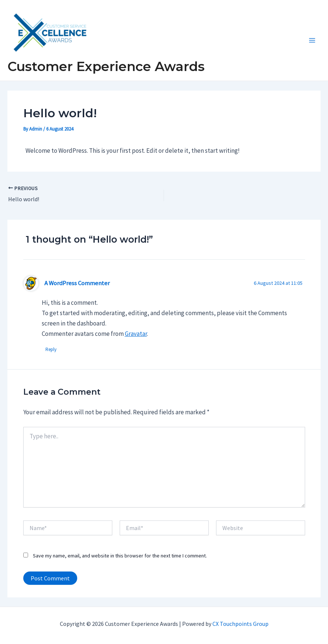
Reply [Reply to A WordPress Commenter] (51, 349)
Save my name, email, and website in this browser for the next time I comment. (120, 556)
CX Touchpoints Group (240, 624)
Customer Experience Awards (106, 66)
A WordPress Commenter (77, 283)
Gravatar (136, 334)
